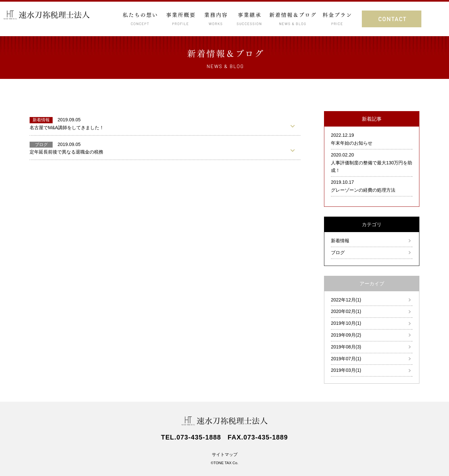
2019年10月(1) (346, 323)
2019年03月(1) (346, 370)
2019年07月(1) (346, 359)
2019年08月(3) (346, 347)
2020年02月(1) (346, 311)
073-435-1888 (199, 437)
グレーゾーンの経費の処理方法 (363, 190)
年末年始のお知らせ (352, 143)
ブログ (338, 252)
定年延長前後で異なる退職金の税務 (66, 152)
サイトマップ (225, 455)
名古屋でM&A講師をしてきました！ (67, 128)
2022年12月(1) (346, 300)
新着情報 (340, 241)
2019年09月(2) (346, 335)
